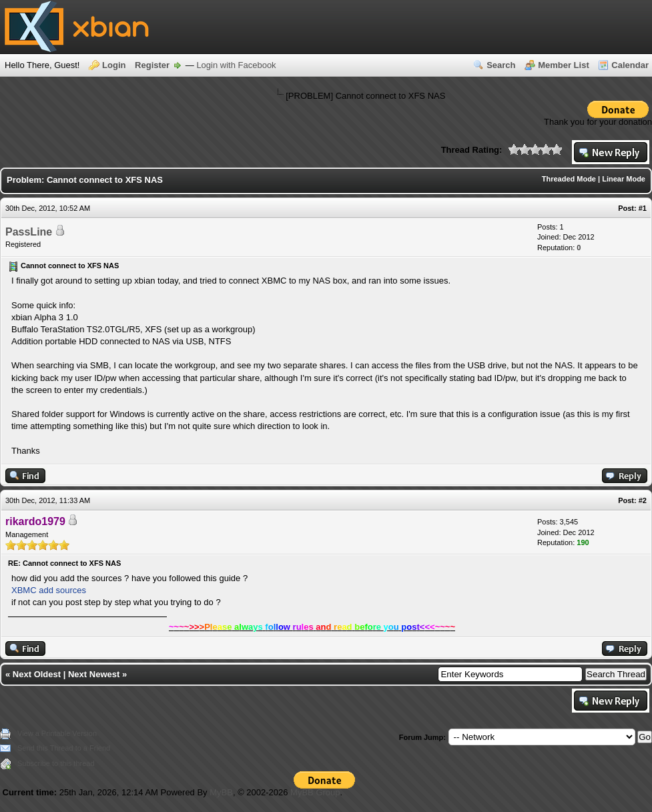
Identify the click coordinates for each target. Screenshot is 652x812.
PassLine (29, 232)
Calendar (630, 65)
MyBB (221, 792)
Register (152, 65)
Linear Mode (624, 179)
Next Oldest (37, 674)
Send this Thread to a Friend (64, 748)
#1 (643, 208)
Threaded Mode (569, 179)
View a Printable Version (57, 733)
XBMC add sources (49, 590)
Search (501, 65)
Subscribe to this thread (56, 763)
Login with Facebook (236, 65)
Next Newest (94, 674)
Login (114, 65)
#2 (643, 500)
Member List (564, 65)
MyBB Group (315, 792)
